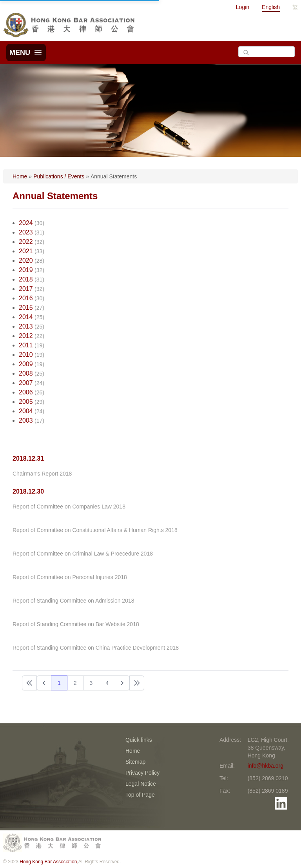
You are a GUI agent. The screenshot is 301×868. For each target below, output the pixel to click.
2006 (26, 392)
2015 (26, 308)
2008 (26, 373)
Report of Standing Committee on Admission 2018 (73, 601)
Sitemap (135, 762)
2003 (26, 420)
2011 (26, 345)
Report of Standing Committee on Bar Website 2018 (76, 624)
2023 (26, 232)
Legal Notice (141, 784)
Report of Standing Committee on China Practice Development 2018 (96, 648)
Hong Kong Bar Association (48, 862)
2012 (26, 336)
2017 (26, 289)
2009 (26, 364)
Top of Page (140, 795)
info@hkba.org (266, 766)
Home (20, 176)
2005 (26, 402)
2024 (26, 223)
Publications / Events (59, 176)
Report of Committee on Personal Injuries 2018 (70, 577)
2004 (26, 411)
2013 (26, 326)
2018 (26, 279)
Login (243, 7)
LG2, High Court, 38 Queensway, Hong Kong (268, 748)
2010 (26, 355)
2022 (26, 242)
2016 (26, 298)
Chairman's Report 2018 (42, 474)
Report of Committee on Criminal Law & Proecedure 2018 (83, 554)
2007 (26, 383)
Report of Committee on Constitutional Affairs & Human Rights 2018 (95, 530)
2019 (26, 270)
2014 (26, 317)
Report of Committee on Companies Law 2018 (69, 507)
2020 (26, 261)
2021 (26, 251)
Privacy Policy (142, 773)
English (271, 7)
